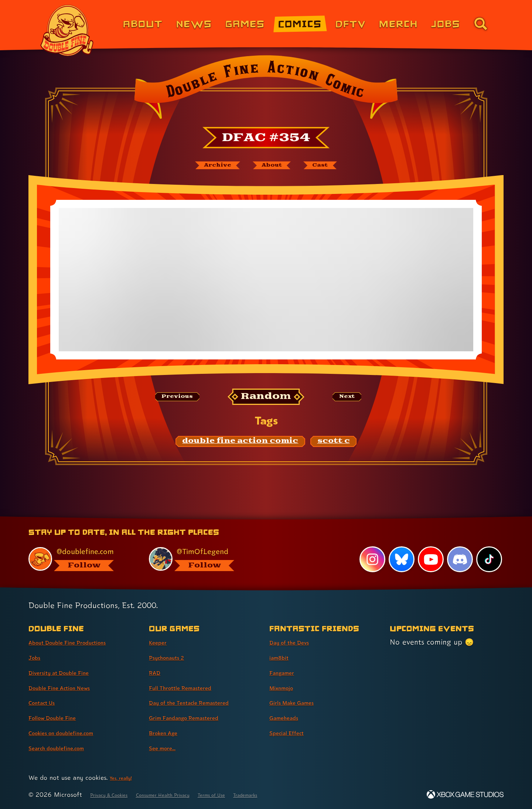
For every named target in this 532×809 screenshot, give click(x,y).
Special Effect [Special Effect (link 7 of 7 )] (293, 733)
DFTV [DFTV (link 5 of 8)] (351, 23)
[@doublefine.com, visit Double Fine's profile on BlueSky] (80, 558)
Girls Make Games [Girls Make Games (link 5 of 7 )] (300, 703)
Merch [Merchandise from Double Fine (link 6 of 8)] (398, 23)
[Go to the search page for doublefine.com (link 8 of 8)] (481, 24)
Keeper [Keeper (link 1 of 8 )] (161, 642)
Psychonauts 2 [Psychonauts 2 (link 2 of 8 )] (173, 657)
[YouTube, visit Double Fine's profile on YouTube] (429, 559)
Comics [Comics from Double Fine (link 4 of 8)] (300, 23)
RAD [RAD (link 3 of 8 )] (157, 672)
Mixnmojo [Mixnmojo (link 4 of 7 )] (286, 687)
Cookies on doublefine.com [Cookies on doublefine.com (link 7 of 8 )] (74, 733)
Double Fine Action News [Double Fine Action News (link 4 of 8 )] (71, 687)
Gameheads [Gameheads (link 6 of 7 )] (289, 717)
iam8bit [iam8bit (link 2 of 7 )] (282, 657)
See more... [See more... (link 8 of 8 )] (167, 748)
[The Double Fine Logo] (67, 30)
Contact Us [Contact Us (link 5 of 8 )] (47, 703)
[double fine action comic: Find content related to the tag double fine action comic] (241, 446)
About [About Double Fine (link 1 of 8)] (143, 23)
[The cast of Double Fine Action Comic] (338, 167)
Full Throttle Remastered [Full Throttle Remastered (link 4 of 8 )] (192, 687)
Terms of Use (254, 794)
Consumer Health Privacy (189, 794)
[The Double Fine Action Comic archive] (202, 167)
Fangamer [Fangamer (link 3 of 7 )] (287, 672)
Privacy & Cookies (117, 794)
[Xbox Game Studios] (465, 794)
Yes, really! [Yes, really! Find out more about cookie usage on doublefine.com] (125, 777)
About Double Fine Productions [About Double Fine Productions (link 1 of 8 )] (82, 642)
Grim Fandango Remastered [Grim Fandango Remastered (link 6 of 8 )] (197, 717)
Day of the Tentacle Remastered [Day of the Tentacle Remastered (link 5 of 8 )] (204, 703)
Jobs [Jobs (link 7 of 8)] (446, 23)
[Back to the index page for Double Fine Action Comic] (266, 89)
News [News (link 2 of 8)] (194, 23)
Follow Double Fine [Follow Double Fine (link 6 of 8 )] (61, 717)
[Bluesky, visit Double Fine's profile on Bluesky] (399, 559)
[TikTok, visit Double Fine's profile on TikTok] (488, 559)
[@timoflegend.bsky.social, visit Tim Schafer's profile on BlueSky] (201, 558)
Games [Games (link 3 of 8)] (245, 23)
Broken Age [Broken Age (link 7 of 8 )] (169, 733)
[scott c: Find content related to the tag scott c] (334, 446)
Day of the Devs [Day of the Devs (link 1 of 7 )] (297, 642)
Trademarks (298, 794)
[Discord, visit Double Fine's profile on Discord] (458, 559)
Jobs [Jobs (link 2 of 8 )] (37, 657)
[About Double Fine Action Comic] (274, 167)
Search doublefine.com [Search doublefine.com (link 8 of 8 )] (67, 748)
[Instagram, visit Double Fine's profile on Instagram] (369, 559)
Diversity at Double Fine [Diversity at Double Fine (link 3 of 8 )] (70, 672)
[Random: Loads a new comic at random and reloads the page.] (266, 401)
